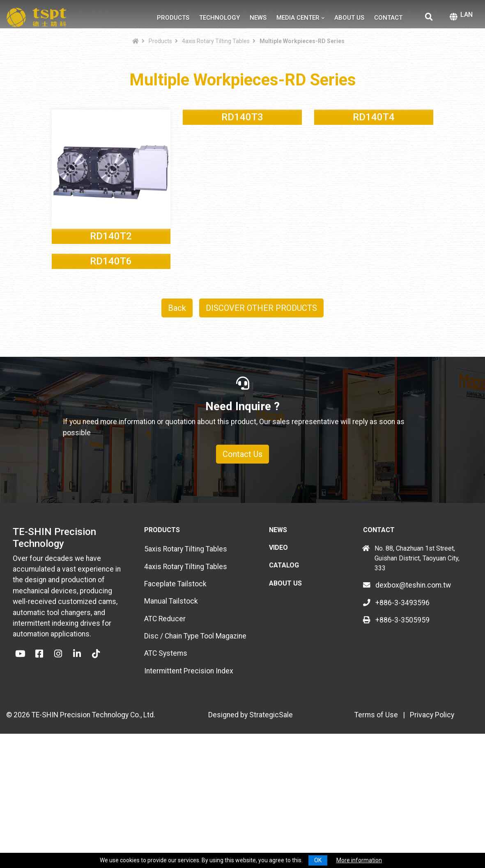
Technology (220, 18)
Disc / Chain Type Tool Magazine (195, 755)
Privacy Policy (432, 834)
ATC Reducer (165, 738)
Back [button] (177, 427)
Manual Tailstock (171, 720)
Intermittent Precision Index (189, 790)
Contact (388, 18)
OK (318, 860)
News (258, 18)
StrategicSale (271, 834)
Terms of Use (376, 834)
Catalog (284, 684)
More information (359, 860)
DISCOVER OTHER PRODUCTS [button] (261, 427)
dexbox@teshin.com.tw (407, 704)
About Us (349, 18)
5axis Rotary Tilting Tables (186, 668)
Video (278, 667)
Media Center (298, 18)
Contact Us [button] (242, 573)
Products (173, 18)
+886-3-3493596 (396, 722)
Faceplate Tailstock (175, 703)
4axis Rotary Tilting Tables (216, 41)
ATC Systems (166, 772)
